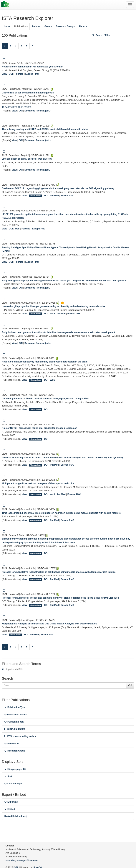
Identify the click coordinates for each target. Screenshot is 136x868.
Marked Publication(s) (16, 816)
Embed (10, 809)
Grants (48, 26)
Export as (11, 802)
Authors (36, 26)
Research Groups (65, 26)
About (83, 26)
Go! (130, 685)
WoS (17, 229)
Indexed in (11, 744)
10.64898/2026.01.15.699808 (17, 107)
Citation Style (13, 784)
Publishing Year (14, 722)
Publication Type (15, 707)
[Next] (32, 46)
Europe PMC (32, 74)
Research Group (15, 751)
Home (7, 26)
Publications (21, 26)
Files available (36, 196)
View (4, 74)
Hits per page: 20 (15, 769)
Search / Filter (102, 35)
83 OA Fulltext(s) (14, 729)
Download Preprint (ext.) (38, 111)
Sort (8, 776)
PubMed (19, 74)
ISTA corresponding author (20, 736)
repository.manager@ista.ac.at (22, 860)
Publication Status (16, 715)
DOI (11, 74)
